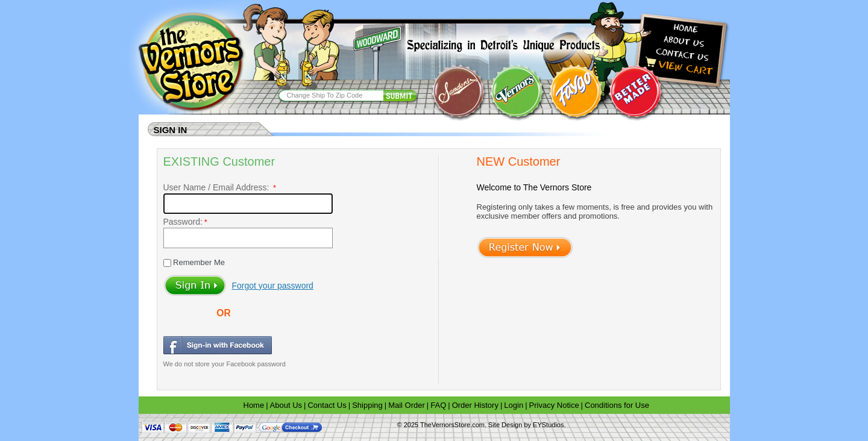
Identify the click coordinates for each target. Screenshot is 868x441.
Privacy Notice (554, 405)
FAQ (438, 405)
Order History (475, 405)
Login (514, 405)
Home (254, 405)
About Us (286, 405)
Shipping (367, 405)
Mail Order (407, 405)
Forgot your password (273, 286)
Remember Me (198, 262)
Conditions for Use (617, 405)
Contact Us (327, 405)
